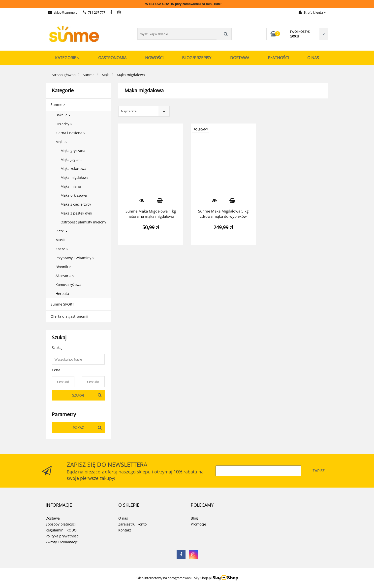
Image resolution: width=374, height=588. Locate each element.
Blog (194, 518)
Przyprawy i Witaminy (75, 258)
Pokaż (78, 428)
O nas (313, 58)
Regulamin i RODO (61, 530)
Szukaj (78, 395)
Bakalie (63, 115)
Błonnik (63, 267)
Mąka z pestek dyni (76, 213)
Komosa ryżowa (68, 285)
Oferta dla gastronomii (69, 316)
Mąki (61, 142)
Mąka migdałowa (75, 177)
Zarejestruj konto (132, 524)
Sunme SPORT (62, 304)
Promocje (198, 524)
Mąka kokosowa (73, 169)
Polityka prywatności (62, 536)
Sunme (58, 105)
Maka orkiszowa (74, 195)
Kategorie (67, 58)
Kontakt (125, 530)
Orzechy (64, 124)
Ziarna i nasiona (70, 133)
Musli (60, 240)
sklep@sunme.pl (63, 12)
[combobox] (144, 111)
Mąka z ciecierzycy (76, 204)
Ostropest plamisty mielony (83, 222)
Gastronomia (112, 58)
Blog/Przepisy (197, 58)
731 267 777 (94, 12)
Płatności (278, 58)
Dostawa (240, 58)
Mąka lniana (71, 186)
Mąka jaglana (72, 160)
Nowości (154, 58)
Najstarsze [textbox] (129, 111)
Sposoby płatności (61, 524)
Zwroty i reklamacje (62, 542)
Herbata (62, 294)
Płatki (62, 231)
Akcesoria (65, 276)
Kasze (62, 249)
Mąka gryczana (73, 151)
